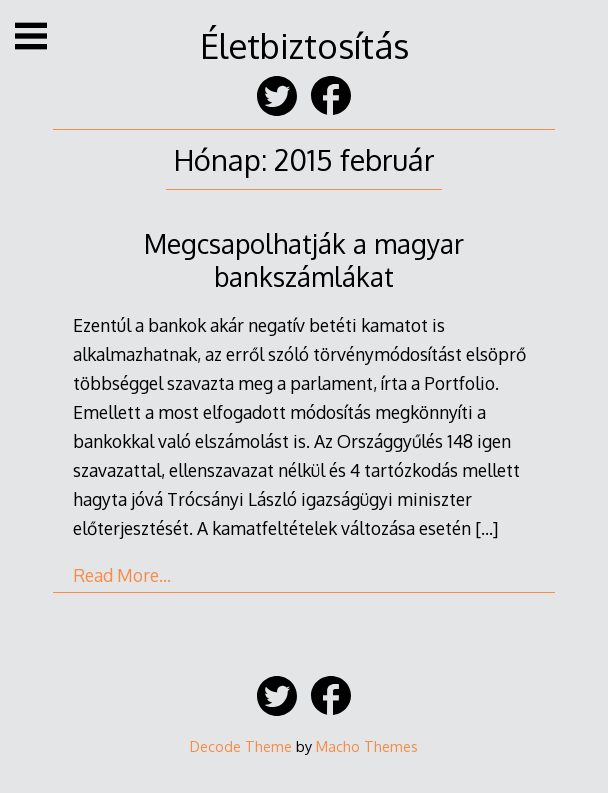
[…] (486, 528)
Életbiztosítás (304, 45)
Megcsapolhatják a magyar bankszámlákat (304, 260)
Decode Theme (241, 746)
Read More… (122, 575)
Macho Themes (367, 746)
